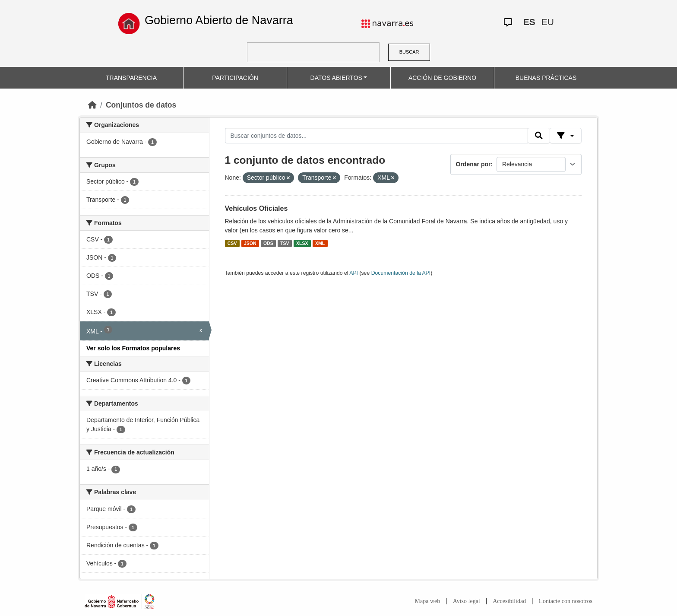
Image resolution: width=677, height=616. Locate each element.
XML (320, 243)
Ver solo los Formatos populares (133, 348)
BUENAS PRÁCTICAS (546, 78)
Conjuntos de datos (141, 105)
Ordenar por (473, 164)
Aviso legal (467, 601)
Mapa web (428, 601)
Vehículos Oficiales (256, 208)
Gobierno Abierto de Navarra (219, 20)
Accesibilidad (509, 601)
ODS (268, 243)
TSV (285, 243)
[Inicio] (92, 105)
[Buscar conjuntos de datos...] (376, 136)
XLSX (302, 243)
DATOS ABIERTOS (336, 78)
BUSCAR (409, 52)
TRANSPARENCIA (131, 78)
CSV (232, 243)
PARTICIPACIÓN (235, 78)
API (354, 273)
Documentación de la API (401, 273)
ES (529, 22)
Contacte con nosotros (566, 601)
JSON (250, 243)
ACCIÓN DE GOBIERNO (442, 78)
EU (548, 22)
